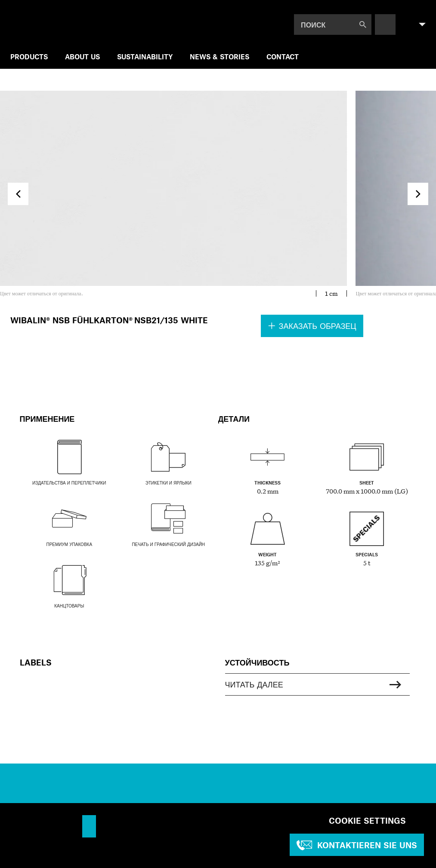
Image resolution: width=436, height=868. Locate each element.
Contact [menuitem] (283, 57)
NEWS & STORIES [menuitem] (220, 57)
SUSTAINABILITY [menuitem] (145, 57)
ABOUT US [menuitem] (82, 57)
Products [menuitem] (29, 57)
